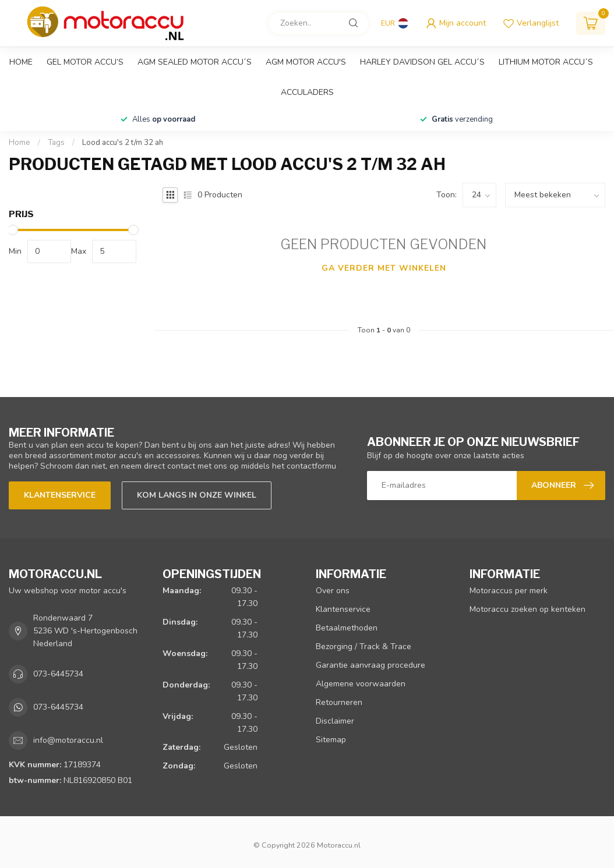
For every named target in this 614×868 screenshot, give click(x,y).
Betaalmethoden (347, 628)
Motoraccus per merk (509, 591)
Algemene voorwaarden (361, 684)
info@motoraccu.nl (68, 740)
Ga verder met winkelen (384, 268)
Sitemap (331, 740)
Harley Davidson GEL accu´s (422, 62)
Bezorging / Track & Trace (364, 646)
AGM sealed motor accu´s (195, 62)
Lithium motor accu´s (546, 62)
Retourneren (339, 702)
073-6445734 (58, 674)
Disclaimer (335, 721)
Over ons (333, 591)
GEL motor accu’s (85, 62)
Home (21, 62)
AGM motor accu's (306, 62)
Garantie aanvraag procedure (370, 665)
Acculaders (307, 92)
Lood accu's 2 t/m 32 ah (123, 143)
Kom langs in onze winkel (197, 495)
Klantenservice (60, 495)
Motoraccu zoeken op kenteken (527, 609)
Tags (56, 143)
